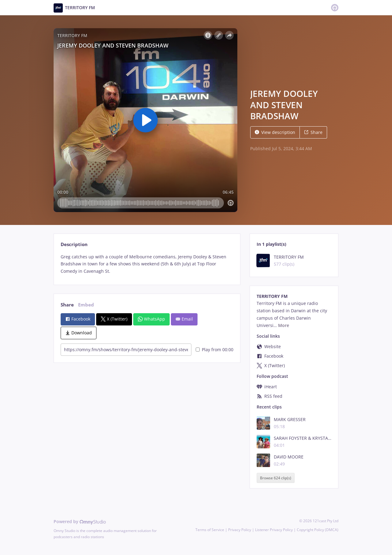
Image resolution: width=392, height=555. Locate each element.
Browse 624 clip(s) (276, 478)
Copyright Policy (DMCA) (318, 530)
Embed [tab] (86, 305)
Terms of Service (210, 530)
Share (313, 132)
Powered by (80, 521)
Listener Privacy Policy (274, 530)
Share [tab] (67, 305)
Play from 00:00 (215, 350)
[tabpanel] (147, 264)
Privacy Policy (240, 530)
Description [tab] (74, 244)
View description (275, 132)
